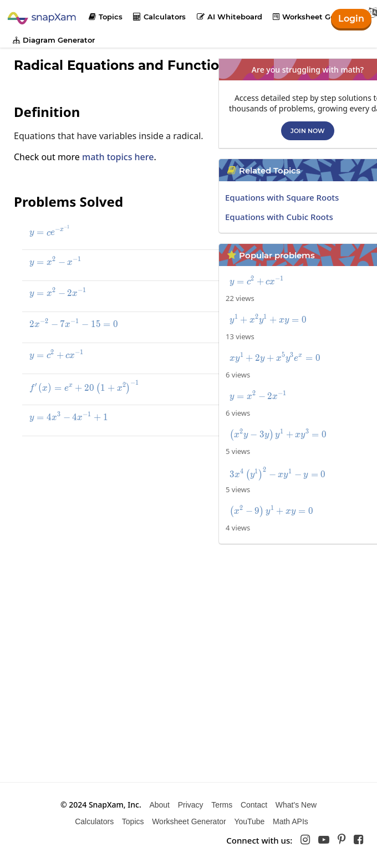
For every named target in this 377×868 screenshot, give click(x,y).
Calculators (159, 17)
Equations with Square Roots (282, 197)
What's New (296, 805)
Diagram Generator (54, 40)
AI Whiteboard (230, 17)
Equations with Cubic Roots (279, 217)
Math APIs (291, 821)
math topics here (118, 157)
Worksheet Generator (317, 17)
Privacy (191, 805)
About (159, 805)
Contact (254, 805)
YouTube (249, 821)
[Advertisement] (96, 517)
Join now (308, 131)
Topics (106, 17)
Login (351, 19)
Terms (222, 805)
